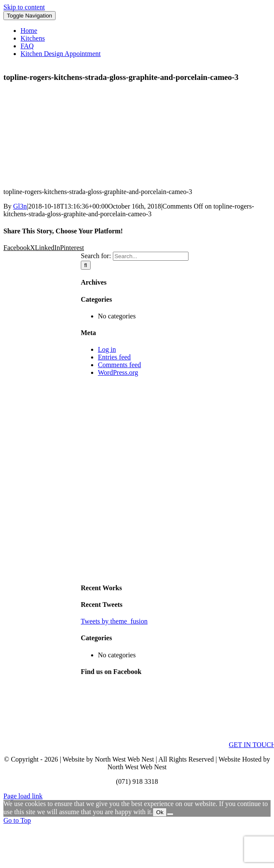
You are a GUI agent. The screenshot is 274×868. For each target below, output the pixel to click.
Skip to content (24, 7)
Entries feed (114, 357)
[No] (170, 814)
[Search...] (151, 256)
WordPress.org (118, 372)
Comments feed (119, 365)
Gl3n (20, 206)
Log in (107, 349)
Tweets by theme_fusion (114, 621)
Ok (160, 812)
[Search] (86, 265)
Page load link (23, 796)
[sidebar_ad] (176, 571)
